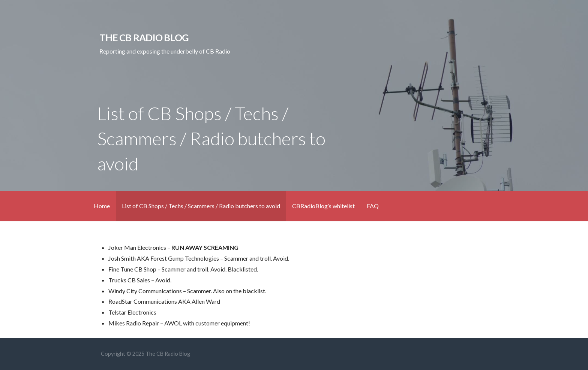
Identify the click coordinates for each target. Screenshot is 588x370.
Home (102, 206)
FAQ (373, 206)
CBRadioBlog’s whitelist (323, 206)
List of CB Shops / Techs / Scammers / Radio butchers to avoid (201, 206)
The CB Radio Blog (144, 37)
